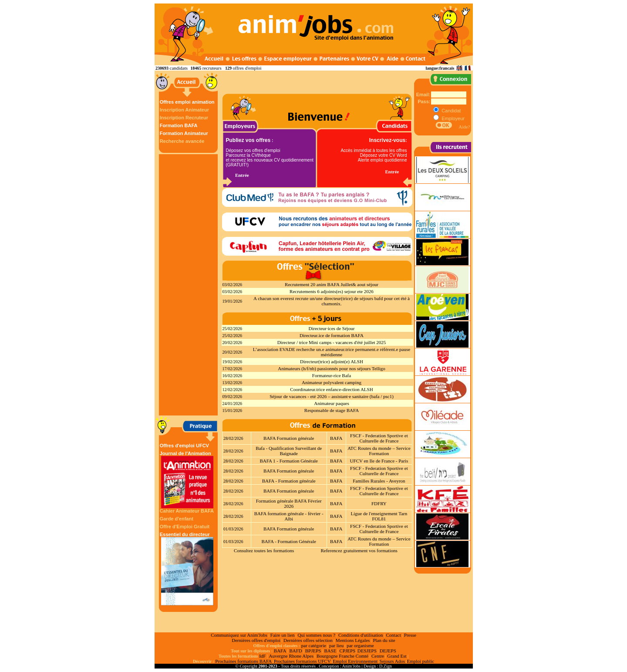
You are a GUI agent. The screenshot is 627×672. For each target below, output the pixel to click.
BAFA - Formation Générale (289, 541)
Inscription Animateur (184, 110)
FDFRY (379, 503)
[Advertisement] (189, 285)
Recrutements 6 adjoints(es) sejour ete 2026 (332, 291)
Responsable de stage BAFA (332, 410)
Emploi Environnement (355, 661)
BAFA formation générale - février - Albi (289, 516)
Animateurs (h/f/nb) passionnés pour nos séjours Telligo (332, 368)
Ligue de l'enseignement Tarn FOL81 (379, 516)
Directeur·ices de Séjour (332, 328)
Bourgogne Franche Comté (342, 656)
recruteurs (212, 68)
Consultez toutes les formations (264, 550)
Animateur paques (331, 403)
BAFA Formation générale (289, 438)
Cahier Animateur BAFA (187, 511)
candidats (179, 68)
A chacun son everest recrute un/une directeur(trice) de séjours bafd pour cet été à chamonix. (332, 301)
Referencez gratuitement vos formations (359, 550)
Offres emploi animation (187, 102)
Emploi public (420, 661)
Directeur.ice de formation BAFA (332, 335)
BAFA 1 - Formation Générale (289, 461)
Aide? (464, 127)
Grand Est (397, 656)
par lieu (336, 645)
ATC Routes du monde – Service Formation (379, 451)
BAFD (295, 651)
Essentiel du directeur (187, 569)
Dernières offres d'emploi (256, 640)
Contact (394, 635)
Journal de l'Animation (187, 480)
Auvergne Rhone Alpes (291, 656)
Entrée (242, 175)
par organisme (360, 645)
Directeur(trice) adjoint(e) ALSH (332, 361)
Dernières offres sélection (308, 640)
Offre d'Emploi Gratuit (185, 527)
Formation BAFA (179, 125)
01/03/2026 (233, 529)
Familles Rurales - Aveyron (379, 481)
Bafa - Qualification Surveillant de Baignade (289, 451)
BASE (330, 651)
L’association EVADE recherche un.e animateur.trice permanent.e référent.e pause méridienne (332, 352)
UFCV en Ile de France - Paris (379, 461)
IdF (262, 656)
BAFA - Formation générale (289, 481)
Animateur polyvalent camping (332, 382)
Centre (378, 656)
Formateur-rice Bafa (332, 375)
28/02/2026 (233, 438)
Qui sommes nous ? (316, 635)
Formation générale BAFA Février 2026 (289, 503)
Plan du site (384, 640)
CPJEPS (348, 651)
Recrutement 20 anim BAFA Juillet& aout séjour (332, 284)
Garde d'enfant (177, 519)
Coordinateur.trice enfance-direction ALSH (331, 389)
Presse (410, 635)
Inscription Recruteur (184, 118)
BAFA (336, 438)
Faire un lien (283, 635)
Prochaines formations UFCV (302, 661)
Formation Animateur (184, 133)
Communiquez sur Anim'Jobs (239, 635)
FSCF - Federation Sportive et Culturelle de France (379, 438)
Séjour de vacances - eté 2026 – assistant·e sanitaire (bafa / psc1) (332, 396)
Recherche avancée (182, 141)
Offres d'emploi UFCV (184, 446)
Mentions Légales (353, 640)
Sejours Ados (392, 661)
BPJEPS (313, 651)
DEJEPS (388, 651)
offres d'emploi (247, 68)
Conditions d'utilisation (361, 635)
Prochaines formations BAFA (243, 661)
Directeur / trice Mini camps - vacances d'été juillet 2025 (332, 342)
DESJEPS (367, 651)
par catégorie (314, 645)
